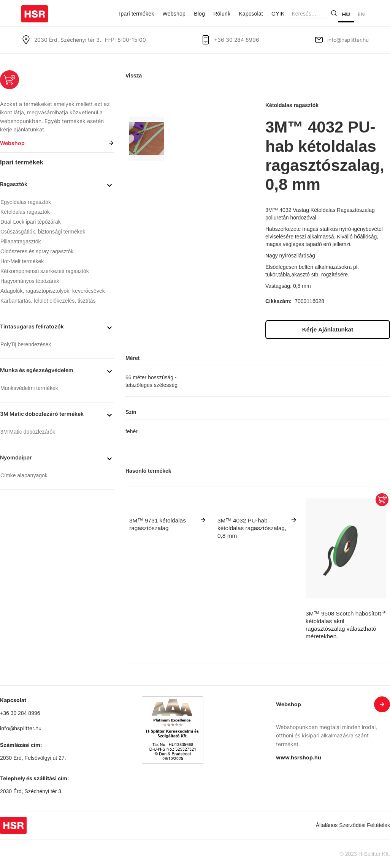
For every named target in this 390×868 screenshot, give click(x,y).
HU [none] (346, 14)
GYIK (278, 14)
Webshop (174, 14)
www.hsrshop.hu (299, 757)
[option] (361, 15)
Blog (199, 14)
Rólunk (222, 14)
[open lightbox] (147, 138)
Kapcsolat (251, 14)
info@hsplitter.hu (348, 40)
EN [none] (361, 14)
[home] (35, 11)
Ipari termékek (136, 14)
